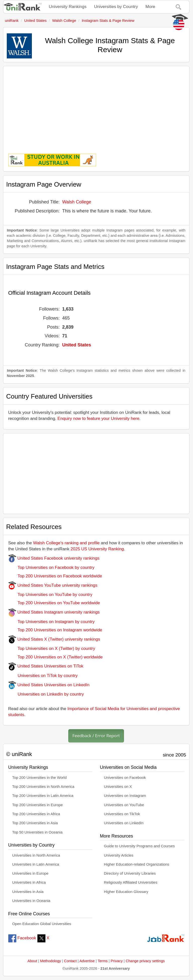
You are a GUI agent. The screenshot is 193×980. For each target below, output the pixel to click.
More (150, 7)
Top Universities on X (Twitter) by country (52, 649)
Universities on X (118, 787)
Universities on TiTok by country (43, 676)
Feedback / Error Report (96, 736)
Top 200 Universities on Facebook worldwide (55, 576)
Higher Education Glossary (126, 892)
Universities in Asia (28, 892)
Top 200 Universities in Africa (36, 814)
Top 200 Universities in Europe (38, 805)
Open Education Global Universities (42, 924)
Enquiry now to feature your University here (98, 419)
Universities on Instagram (125, 796)
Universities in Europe (30, 873)
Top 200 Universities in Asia (35, 823)
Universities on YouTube (124, 805)
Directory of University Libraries (130, 873)
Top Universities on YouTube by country (50, 595)
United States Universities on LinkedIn (49, 685)
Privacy (117, 961)
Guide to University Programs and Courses (139, 846)
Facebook (22, 938)
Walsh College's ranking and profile (66, 543)
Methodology (51, 961)
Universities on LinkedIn (124, 823)
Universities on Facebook (125, 778)
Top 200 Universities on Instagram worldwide (55, 630)
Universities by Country (116, 7)
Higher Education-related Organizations (137, 864)
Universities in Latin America (36, 864)
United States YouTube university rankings (53, 585)
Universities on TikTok (122, 814)
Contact (70, 961)
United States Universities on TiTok (46, 666)
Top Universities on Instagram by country (52, 622)
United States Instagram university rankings (54, 612)
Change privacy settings (145, 961)
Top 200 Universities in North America (43, 787)
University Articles (119, 855)
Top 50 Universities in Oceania (38, 832)
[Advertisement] (96, 106)
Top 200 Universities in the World (40, 778)
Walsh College (77, 202)
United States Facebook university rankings (54, 558)
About (32, 961)
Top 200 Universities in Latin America (43, 796)
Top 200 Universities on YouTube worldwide (54, 603)
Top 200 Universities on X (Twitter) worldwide (56, 657)
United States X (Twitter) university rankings (54, 639)
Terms (103, 961)
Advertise (87, 961)
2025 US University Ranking (97, 549)
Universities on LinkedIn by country (46, 694)
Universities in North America (36, 855)
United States (77, 345)
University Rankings (68, 7)
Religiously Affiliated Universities (131, 882)
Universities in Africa (29, 882)
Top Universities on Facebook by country (51, 568)
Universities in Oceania (31, 901)
